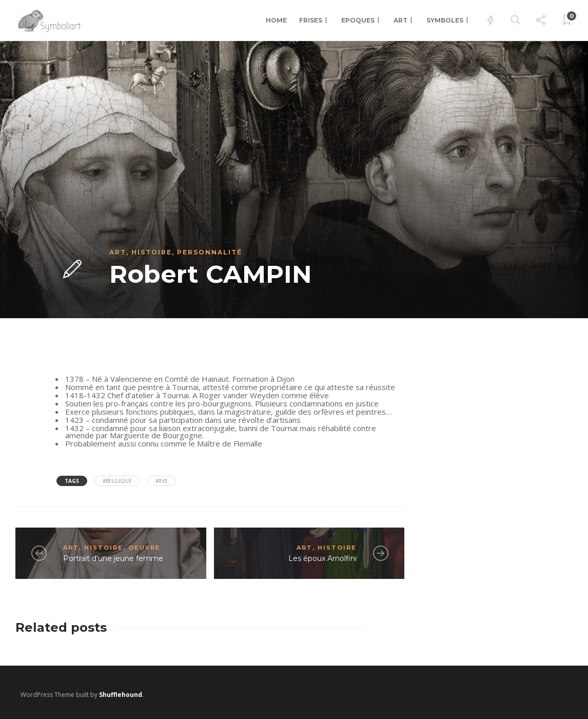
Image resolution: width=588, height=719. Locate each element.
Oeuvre (144, 548)
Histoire (152, 252)
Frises (311, 20)
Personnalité (210, 252)
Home (276, 20)
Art (400, 20)
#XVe (162, 481)
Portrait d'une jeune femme (113, 558)
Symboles (445, 20)
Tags (72, 481)
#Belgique (117, 481)
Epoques (358, 20)
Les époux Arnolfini (322, 558)
